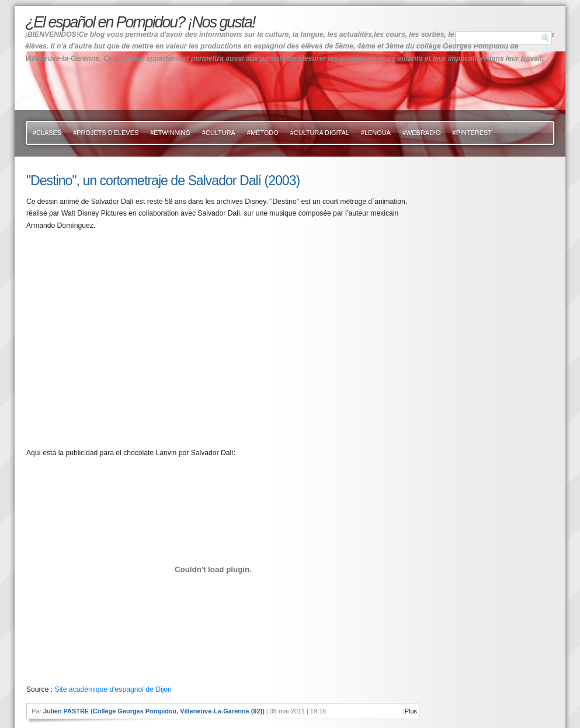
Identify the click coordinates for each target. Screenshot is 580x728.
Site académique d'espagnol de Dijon (113, 689)
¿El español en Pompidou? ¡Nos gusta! (140, 22)
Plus (411, 711)
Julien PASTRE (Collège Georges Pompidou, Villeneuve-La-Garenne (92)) (154, 711)
